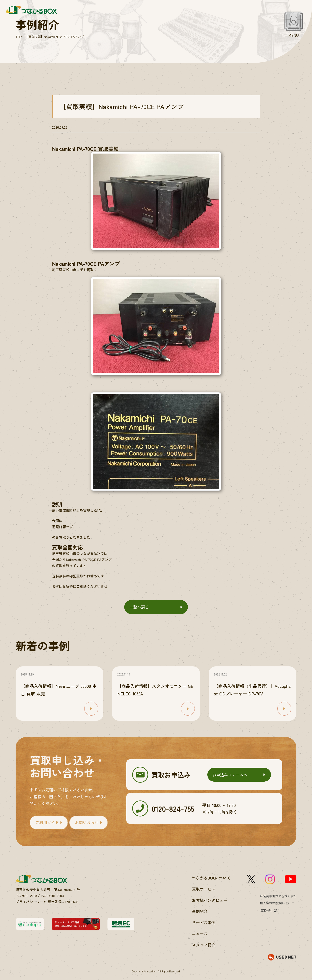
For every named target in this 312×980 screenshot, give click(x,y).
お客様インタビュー (210, 900)
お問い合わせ (87, 822)
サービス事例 (204, 922)
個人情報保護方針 (272, 903)
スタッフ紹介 (204, 945)
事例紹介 (200, 911)
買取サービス (204, 889)
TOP (19, 36)
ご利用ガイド (47, 822)
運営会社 (266, 910)
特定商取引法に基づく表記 (278, 896)
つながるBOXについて (211, 878)
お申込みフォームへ (230, 775)
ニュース (200, 933)
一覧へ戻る (139, 607)
